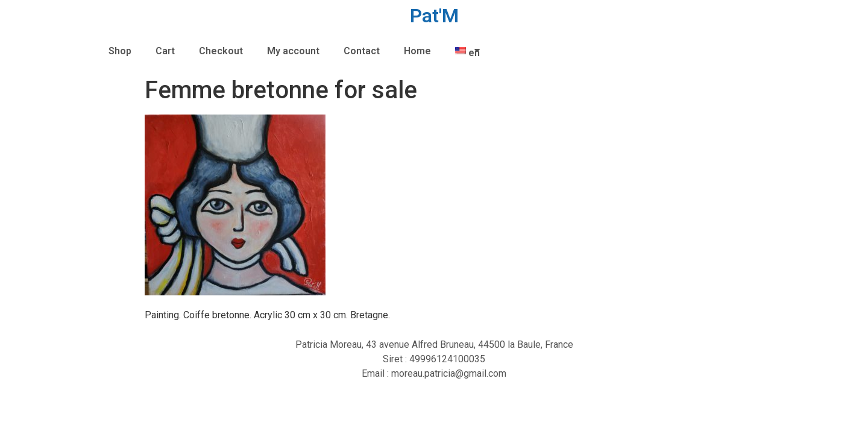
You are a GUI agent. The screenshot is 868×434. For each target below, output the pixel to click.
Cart (165, 51)
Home (417, 51)
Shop (120, 51)
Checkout (221, 51)
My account (293, 51)
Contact (362, 51)
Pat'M (434, 16)
